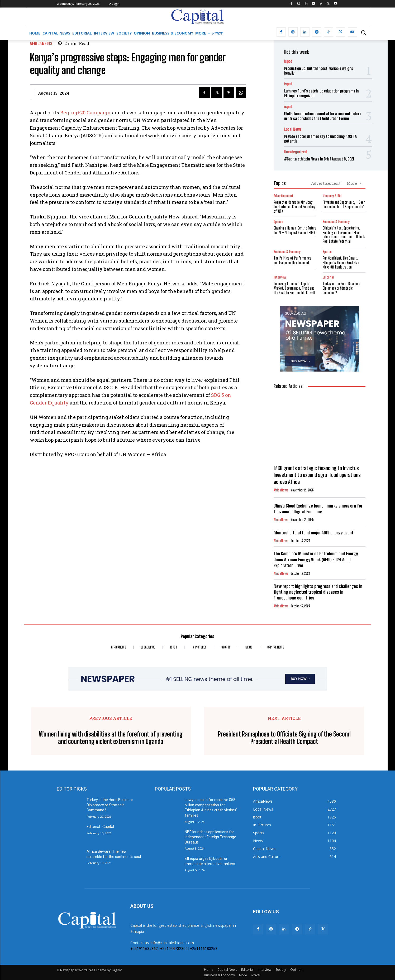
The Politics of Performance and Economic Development (292, 260)
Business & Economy (336, 222)
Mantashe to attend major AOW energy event (314, 533)
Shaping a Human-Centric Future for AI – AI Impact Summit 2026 (295, 230)
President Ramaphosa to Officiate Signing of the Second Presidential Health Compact (284, 738)
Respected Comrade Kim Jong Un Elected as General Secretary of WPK (294, 207)
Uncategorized (295, 152)
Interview (280, 277)
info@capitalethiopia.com (172, 943)
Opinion (278, 222)
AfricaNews (41, 43)
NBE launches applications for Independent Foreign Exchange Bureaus (210, 837)
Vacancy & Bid (332, 196)
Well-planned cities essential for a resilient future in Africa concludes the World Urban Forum (323, 116)
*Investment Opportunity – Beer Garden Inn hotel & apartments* (344, 204)
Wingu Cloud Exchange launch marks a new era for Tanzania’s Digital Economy (318, 509)
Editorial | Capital (100, 827)
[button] (363, 32)
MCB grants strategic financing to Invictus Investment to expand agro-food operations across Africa (317, 475)
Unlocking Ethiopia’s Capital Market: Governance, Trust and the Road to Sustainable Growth (295, 288)
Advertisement (326, 183)
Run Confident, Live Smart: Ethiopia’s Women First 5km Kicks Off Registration (341, 263)
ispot (288, 61)
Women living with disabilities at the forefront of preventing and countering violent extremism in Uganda (111, 738)
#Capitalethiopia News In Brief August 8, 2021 (319, 159)
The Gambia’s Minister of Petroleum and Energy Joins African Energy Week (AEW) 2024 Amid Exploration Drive (316, 559)
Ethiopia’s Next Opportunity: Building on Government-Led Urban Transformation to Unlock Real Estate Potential (344, 235)
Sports (327, 252)
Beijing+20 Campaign (85, 113)
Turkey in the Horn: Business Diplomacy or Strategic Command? (341, 288)
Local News (293, 129)
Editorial (328, 277)
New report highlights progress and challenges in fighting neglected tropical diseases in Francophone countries (318, 592)
